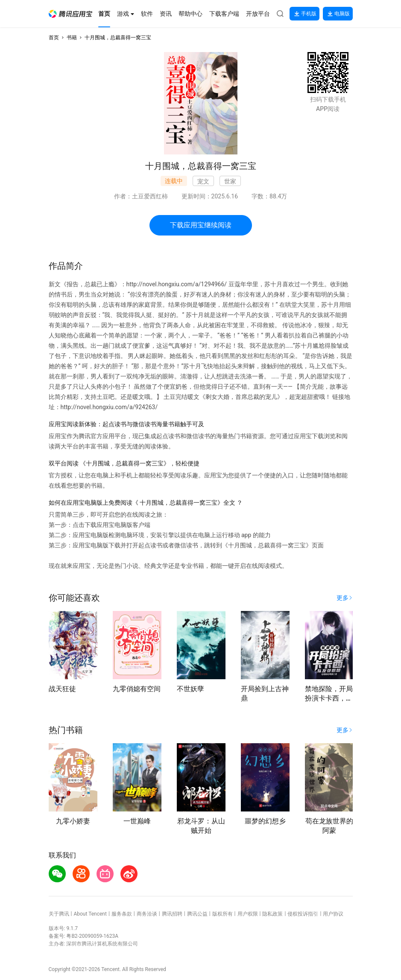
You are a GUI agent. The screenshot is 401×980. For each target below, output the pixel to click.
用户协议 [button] (333, 914)
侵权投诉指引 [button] (303, 914)
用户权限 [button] (248, 914)
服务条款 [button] (122, 914)
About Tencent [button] (90, 914)
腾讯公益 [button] (197, 914)
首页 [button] (54, 38)
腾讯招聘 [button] (172, 914)
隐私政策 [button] (272, 914)
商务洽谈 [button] (147, 914)
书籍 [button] (72, 38)
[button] (70, 14)
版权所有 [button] (222, 914)
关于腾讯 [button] (59, 914)
